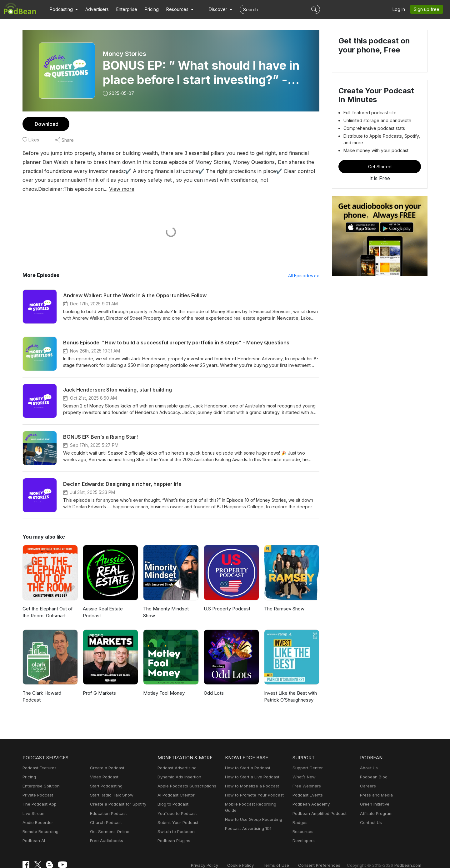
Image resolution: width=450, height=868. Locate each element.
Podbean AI (33, 832)
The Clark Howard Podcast (41, 688)
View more (272, 180)
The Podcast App (38, 796)
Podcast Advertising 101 (247, 814)
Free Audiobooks (105, 832)
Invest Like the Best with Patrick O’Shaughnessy (289, 688)
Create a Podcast (106, 759)
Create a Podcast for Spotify (116, 796)
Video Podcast (103, 768)
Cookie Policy (255, 856)
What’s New (303, 768)
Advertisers (95, 9)
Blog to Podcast (172, 796)
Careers (367, 777)
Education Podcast (107, 805)
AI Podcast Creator (175, 787)
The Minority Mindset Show (165, 604)
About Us (368, 759)
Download (46, 124)
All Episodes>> (305, 267)
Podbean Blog (373, 768)
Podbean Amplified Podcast (318, 805)
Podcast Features (39, 759)
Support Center (306, 759)
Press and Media (375, 787)
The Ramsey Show (284, 600)
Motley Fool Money (163, 684)
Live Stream (33, 805)
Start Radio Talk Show (110, 787)
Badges (300, 814)
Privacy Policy (220, 856)
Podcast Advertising (176, 759)
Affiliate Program (375, 805)
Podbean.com (409, 856)
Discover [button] (212, 9)
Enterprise (123, 9)
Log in (401, 9)
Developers (303, 832)
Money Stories (124, 54)
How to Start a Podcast (246, 759)
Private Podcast (37, 787)
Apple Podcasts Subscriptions (185, 777)
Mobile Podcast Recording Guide (255, 796)
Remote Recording (40, 823)
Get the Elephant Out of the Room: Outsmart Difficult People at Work (47, 604)
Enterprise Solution (40, 777)
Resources (302, 823)
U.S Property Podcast (226, 600)
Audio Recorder (37, 814)
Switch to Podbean (175, 823)
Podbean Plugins (173, 832)
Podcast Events (307, 787)
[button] (63, 9)
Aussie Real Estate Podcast (103, 604)
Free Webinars (306, 777)
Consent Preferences (327, 856)
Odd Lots (213, 684)
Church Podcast (105, 814)
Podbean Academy (310, 796)
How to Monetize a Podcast (250, 777)
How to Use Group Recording (252, 805)
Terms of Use (288, 856)
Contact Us (370, 814)
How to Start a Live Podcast (250, 768)
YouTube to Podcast (176, 805)
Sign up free (428, 9)
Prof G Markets (99, 684)
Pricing (147, 9)
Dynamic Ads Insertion (178, 768)
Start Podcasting (105, 777)
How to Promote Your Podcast (252, 787)
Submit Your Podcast (177, 814)
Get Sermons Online (109, 823)
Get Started (380, 166)
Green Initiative (374, 796)
